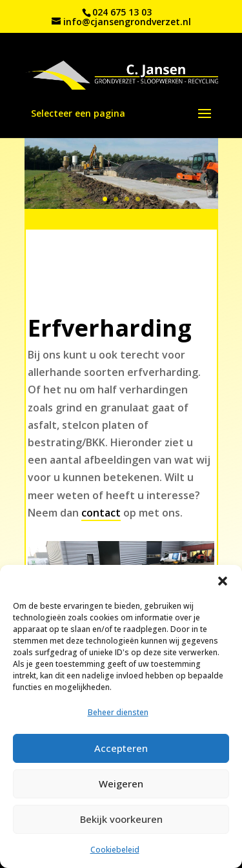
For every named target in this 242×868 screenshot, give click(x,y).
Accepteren (121, 748)
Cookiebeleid (115, 850)
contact (101, 513)
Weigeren (121, 784)
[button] (223, 581)
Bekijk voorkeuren (121, 819)
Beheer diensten (118, 712)
